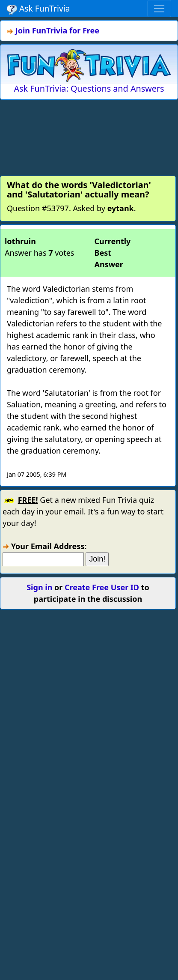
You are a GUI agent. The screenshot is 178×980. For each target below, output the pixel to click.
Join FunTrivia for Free (57, 30)
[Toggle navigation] (159, 9)
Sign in (39, 587)
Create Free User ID (102, 587)
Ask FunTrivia (38, 9)
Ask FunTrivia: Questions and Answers (89, 88)
